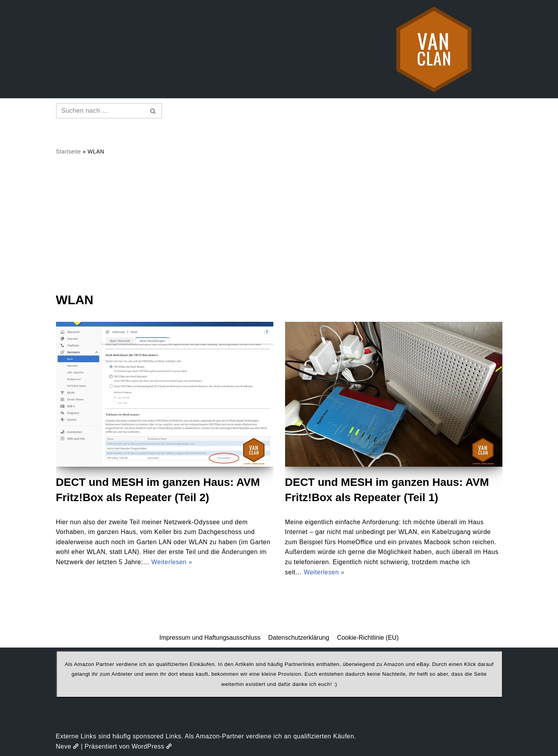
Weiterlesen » (172, 562)
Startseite (69, 152)
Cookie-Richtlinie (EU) (368, 638)
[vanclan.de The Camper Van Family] (434, 49)
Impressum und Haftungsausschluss (210, 638)
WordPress (152, 746)
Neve (68, 746)
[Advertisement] (279, 224)
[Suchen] (100, 111)
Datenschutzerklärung (299, 638)
